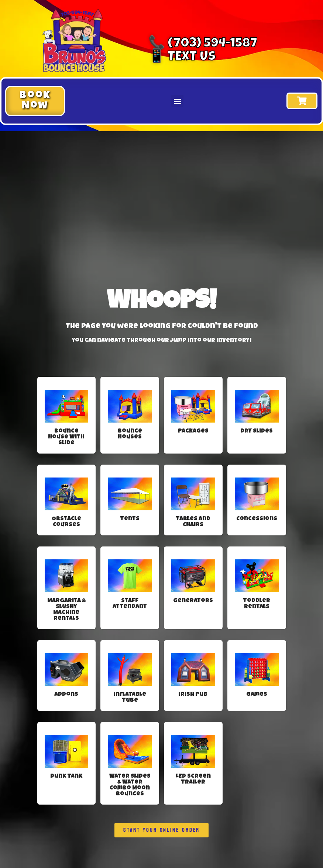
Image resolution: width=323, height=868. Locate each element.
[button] (35, 101)
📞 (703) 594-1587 (203, 44)
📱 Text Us (182, 58)
